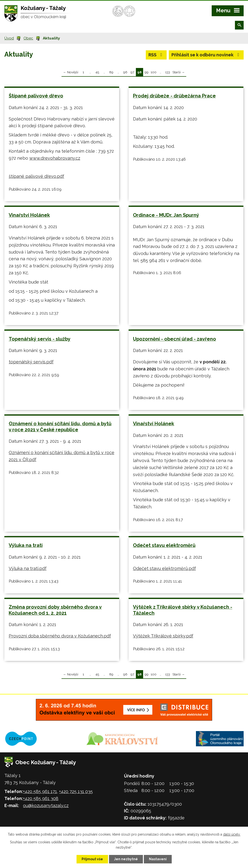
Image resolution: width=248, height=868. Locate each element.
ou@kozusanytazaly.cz (46, 805)
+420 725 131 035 (76, 791)
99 (147, 72)
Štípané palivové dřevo (36, 96)
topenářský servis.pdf (31, 362)
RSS (156, 55)
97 (132, 72)
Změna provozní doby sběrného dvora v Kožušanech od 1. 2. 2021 (55, 610)
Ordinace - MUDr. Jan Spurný (166, 215)
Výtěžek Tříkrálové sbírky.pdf (163, 636)
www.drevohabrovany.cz (55, 158)
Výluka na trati (26, 545)
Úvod (9, 38)
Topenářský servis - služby (40, 339)
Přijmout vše (92, 859)
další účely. (232, 834)
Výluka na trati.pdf (28, 568)
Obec (28, 38)
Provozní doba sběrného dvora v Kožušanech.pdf (60, 636)
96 (125, 72)
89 (111, 72)
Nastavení (158, 859)
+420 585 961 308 (41, 798)
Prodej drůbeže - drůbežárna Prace (174, 96)
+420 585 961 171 (40, 791)
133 (168, 72)
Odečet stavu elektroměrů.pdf (164, 568)
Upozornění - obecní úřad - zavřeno (174, 339)
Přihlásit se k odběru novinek (206, 55)
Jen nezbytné (126, 859)
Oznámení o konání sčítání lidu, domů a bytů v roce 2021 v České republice (60, 427)
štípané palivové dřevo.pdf (36, 176)
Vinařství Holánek (29, 215)
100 (154, 72)
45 (97, 72)
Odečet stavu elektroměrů (164, 545)
